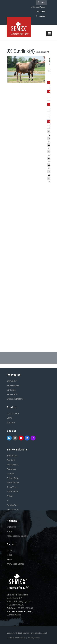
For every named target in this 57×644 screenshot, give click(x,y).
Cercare (40, 16)
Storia (9, 531)
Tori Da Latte (13, 413)
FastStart (11, 460)
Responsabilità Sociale (17, 536)
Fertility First (13, 465)
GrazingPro (12, 505)
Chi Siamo (11, 527)
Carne (10, 418)
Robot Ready (13, 483)
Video (41, 12)
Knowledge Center (15, 564)
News (9, 559)
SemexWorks (13, 385)
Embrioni (11, 422)
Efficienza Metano (15, 399)
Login (41, 2)
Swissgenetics (13, 510)
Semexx (10, 474)
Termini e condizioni (16, 638)
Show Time (12, 487)
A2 (8, 501)
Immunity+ (12, 381)
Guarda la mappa (14, 615)
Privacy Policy (34, 638)
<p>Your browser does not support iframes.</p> (28, 189)
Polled (10, 496)
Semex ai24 (12, 394)
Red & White (13, 492)
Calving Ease (13, 478)
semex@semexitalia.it (22, 611)
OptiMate (11, 390)
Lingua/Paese (38, 7)
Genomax (11, 469)
